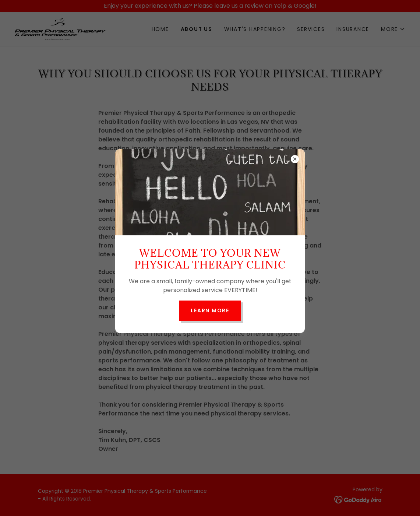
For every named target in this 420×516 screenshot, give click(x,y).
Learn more (210, 310)
